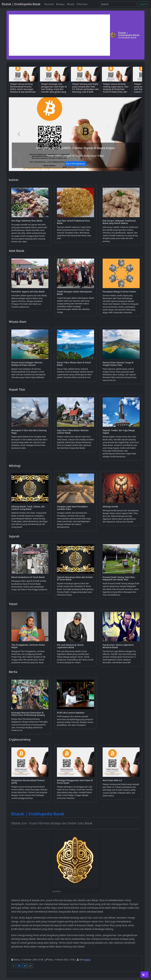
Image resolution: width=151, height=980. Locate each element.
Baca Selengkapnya (75, 164)
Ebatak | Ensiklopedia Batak (21, 4)
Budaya (60, 4)
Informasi (82, 4)
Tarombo (49, 4)
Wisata (70, 4)
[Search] (118, 4)
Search (144, 4)
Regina (87, 960)
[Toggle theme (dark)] (145, 975)
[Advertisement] (59, 35)
